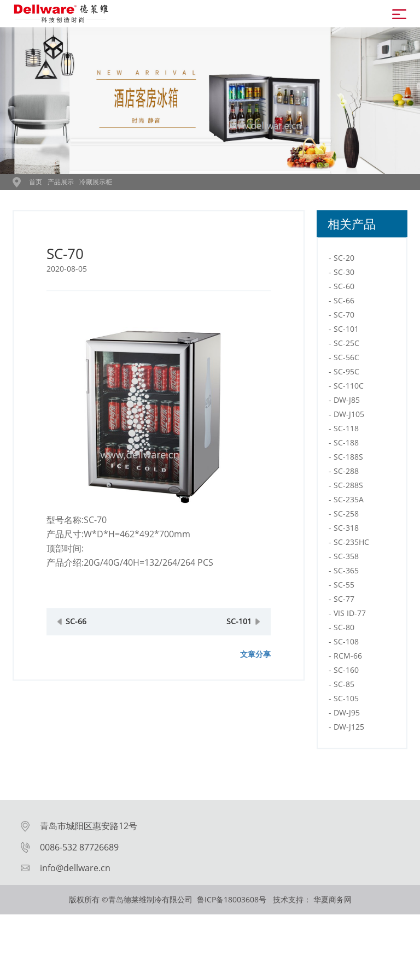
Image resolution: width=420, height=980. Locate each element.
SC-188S (348, 474)
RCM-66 (348, 673)
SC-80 (344, 645)
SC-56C (346, 375)
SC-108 (346, 659)
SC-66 (76, 639)
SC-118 (346, 446)
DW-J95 (347, 730)
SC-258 (346, 531)
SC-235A (349, 517)
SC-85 (344, 702)
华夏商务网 (332, 899)
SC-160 (346, 687)
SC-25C (346, 360)
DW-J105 (349, 432)
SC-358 (346, 574)
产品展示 (61, 182)
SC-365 (346, 588)
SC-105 (346, 716)
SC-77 (344, 616)
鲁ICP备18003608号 (233, 899)
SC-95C (346, 389)
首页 (36, 182)
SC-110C (349, 403)
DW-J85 (347, 417)
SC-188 (346, 460)
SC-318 (346, 545)
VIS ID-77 (350, 630)
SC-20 (344, 275)
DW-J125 (349, 744)
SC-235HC (351, 559)
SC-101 (239, 639)
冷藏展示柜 (96, 182)
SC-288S (348, 503)
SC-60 (344, 304)
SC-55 (344, 602)
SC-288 (346, 488)
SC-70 (344, 332)
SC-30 (344, 289)
